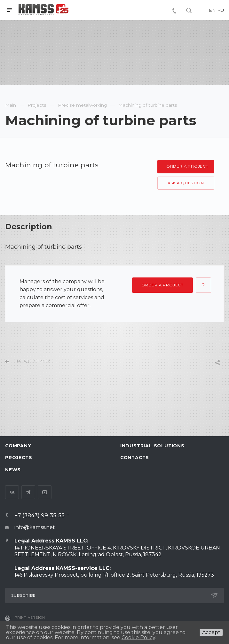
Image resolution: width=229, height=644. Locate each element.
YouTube (45, 492)
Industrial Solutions (152, 446)
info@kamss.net (35, 527)
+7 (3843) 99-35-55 (39, 515)
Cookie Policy (138, 637)
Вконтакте (12, 492)
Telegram (28, 492)
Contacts (135, 458)
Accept (211, 632)
